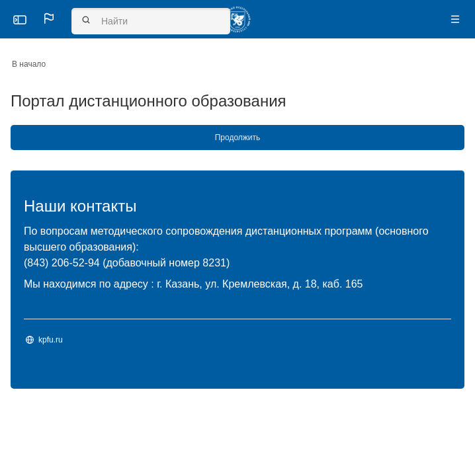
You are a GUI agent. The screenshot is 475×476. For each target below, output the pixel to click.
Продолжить (238, 138)
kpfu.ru (51, 340)
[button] (49, 19)
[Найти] (151, 21)
